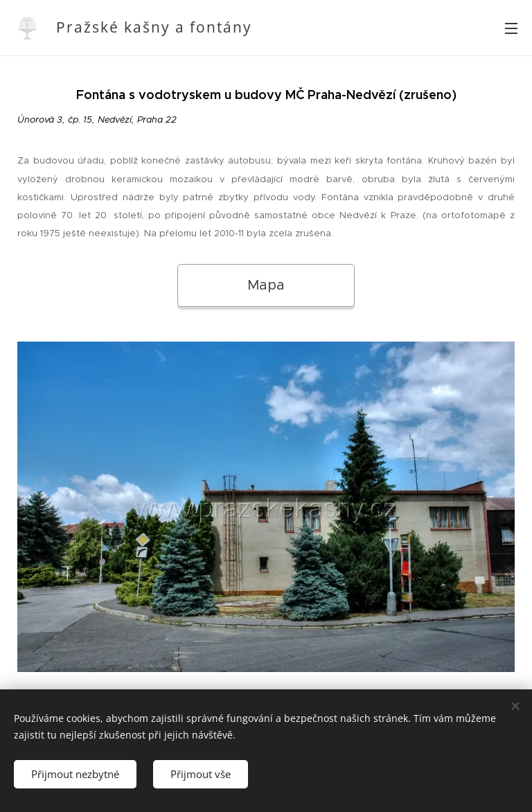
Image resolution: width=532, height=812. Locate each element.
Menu (511, 28)
